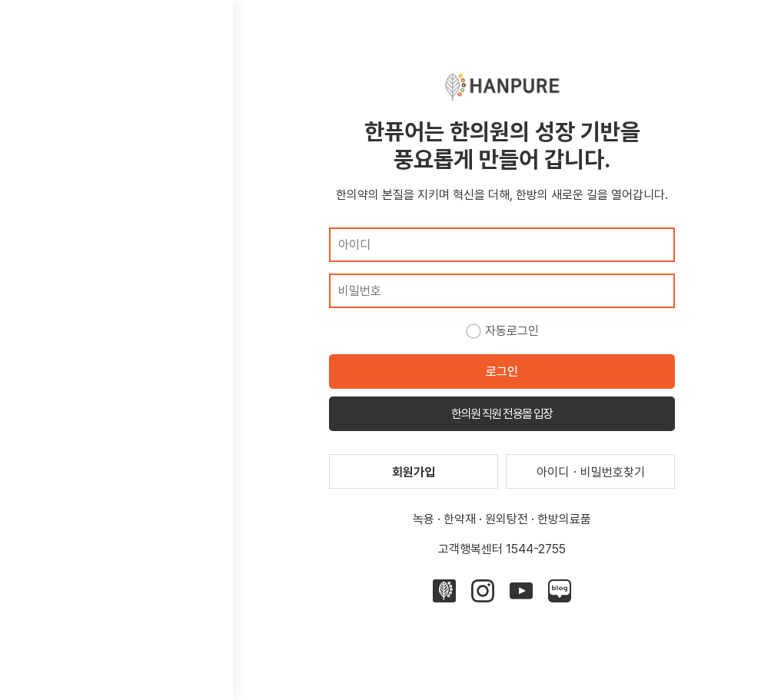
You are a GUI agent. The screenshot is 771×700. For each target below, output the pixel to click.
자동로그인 (512, 331)
